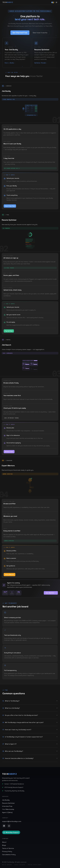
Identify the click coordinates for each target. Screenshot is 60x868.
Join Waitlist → (51, 593)
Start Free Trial (10, 207)
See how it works (40, 33)
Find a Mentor (9, 576)
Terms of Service (8, 848)
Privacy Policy (7, 851)
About (4, 842)
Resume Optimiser (8, 803)
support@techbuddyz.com (12, 821)
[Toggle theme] (53, 2)
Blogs (4, 845)
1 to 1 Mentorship (8, 809)
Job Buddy (6, 800)
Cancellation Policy (9, 855)
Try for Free (9, 332)
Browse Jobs (9, 453)
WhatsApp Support (11, 832)
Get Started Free (20, 33)
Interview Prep (7, 806)
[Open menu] (56, 2)
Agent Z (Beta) (7, 812)
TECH (8, 2)
